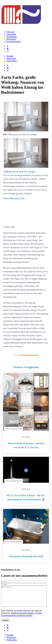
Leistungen (11, 34)
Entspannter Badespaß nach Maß (26, 556)
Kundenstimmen (14, 41)
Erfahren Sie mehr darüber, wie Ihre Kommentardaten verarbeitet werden (22, 618)
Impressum (11, 58)
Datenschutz (12, 61)
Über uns (10, 32)
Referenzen (11, 39)
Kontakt (10, 56)
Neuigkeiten (12, 37)
